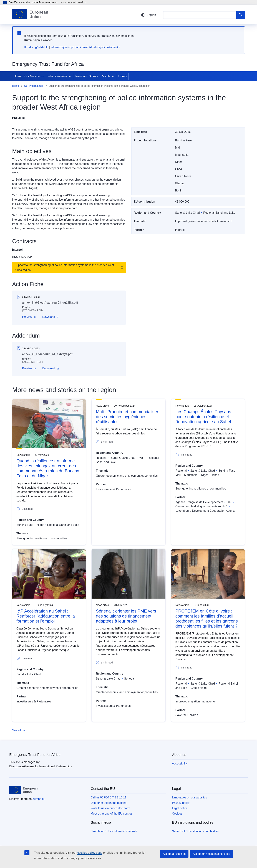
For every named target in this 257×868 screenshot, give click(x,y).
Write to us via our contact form (110, 808)
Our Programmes (34, 86)
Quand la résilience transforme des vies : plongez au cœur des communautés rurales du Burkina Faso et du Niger (48, 468)
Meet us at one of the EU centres (112, 814)
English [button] (148, 15)
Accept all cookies (174, 854)
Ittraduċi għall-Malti (36, 47)
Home (18, 76)
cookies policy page (90, 853)
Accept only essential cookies (211, 854)
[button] (29, 317)
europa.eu (39, 799)
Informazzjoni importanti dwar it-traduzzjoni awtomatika (85, 47)
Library (123, 76)
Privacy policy (181, 803)
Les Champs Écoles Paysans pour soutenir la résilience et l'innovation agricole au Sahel (203, 417)
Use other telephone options (109, 803)
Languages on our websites (190, 797)
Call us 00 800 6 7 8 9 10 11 (109, 797)
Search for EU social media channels (114, 831)
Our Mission (32, 76)
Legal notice (180, 808)
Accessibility (180, 764)
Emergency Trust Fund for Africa (35, 755)
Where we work (57, 76)
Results (106, 76)
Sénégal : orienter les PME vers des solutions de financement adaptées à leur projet (126, 616)
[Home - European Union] (30, 14)
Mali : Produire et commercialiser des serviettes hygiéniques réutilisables (127, 417)
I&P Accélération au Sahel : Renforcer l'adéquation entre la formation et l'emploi (46, 616)
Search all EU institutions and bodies (195, 831)
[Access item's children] (43, 76)
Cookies (177, 814)
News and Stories (86, 76)
